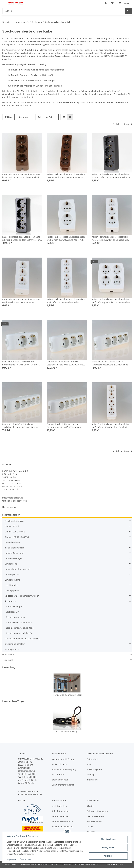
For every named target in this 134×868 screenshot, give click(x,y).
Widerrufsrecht (59, 764)
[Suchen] (64, 11)
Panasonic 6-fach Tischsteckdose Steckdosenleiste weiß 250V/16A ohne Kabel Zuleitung (65, 426)
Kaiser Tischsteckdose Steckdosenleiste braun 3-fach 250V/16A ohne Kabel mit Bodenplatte (21, 176)
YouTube (91, 832)
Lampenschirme (12, 580)
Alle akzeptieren (108, 839)
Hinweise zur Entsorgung (64, 769)
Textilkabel (7, 660)
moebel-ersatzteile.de (63, 827)
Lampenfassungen (14, 558)
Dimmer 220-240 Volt (15, 532)
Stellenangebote (60, 780)
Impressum (12, 859)
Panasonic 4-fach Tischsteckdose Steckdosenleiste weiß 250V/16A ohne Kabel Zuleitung (110, 363)
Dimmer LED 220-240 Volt (17, 537)
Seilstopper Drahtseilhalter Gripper (22, 596)
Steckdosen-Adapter (15, 617)
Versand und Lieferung (63, 759)
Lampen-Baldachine (14, 553)
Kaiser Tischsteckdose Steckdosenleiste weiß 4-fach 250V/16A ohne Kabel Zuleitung (66, 301)
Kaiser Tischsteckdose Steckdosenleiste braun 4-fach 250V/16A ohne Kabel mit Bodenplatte (66, 176)
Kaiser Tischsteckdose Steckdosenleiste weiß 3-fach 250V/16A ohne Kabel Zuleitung (21, 301)
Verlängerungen (12, 649)
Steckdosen (10, 601)
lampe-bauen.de (60, 816)
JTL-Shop (119, 864)
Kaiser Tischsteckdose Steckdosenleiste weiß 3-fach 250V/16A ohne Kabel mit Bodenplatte (111, 238)
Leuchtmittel (8, 655)
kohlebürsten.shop (61, 811)
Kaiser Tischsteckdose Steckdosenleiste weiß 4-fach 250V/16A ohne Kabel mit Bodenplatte (111, 426)
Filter (8, 117)
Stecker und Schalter (15, 644)
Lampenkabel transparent (17, 569)
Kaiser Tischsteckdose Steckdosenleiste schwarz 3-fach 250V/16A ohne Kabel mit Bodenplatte (111, 176)
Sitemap (91, 775)
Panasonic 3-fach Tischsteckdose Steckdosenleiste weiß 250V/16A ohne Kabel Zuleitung (65, 363)
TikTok (90, 827)
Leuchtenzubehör (11, 515)
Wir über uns (58, 775)
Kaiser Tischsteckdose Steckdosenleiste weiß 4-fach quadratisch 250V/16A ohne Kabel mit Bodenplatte (111, 301)
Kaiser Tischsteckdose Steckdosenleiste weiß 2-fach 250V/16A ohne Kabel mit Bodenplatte (66, 238)
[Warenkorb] (124, 3)
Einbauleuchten (12, 542)
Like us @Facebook (96, 816)
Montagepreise (12, 590)
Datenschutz (25, 859)
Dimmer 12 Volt (12, 526)
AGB (89, 764)
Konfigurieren (108, 847)
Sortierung (24, 117)
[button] (106, 3)
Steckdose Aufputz (15, 606)
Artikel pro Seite (46, 117)
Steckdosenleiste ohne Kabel (20, 628)
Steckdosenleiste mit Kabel (19, 623)
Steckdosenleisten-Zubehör (19, 633)
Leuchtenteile (11, 585)
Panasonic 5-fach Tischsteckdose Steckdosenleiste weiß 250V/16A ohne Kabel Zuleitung (20, 426)
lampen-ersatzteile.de (63, 821)
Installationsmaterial (15, 548)
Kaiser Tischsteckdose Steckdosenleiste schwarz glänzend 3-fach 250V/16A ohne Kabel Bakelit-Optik (22, 238)
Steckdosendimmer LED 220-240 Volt (22, 639)
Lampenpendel (12, 574)
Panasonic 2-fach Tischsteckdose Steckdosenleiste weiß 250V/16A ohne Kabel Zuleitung (20, 363)
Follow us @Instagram (97, 811)
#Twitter (91, 806)
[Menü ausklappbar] (4, 2)
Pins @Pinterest (94, 821)
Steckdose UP (12, 612)
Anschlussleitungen (14, 521)
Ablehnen (108, 856)
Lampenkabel (11, 564)
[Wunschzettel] (112, 3)
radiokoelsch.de (60, 806)
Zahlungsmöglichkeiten (63, 785)
